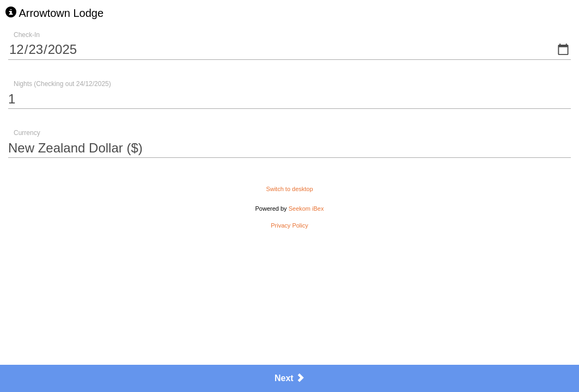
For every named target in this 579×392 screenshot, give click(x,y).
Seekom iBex (306, 209)
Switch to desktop (289, 189)
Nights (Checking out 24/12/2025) (62, 84)
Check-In (27, 35)
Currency (27, 133)
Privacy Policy (289, 225)
